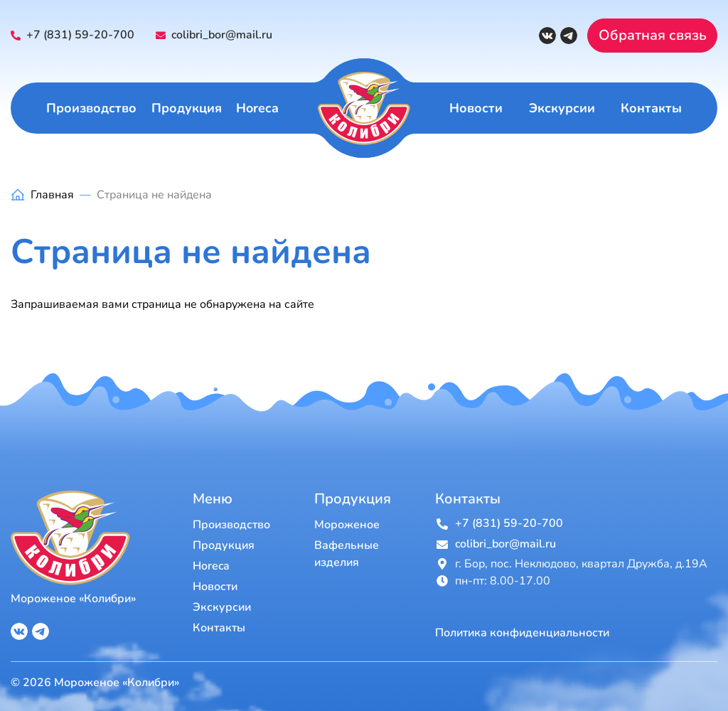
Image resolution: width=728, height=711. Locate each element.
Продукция (187, 108)
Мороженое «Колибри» (73, 599)
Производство (91, 108)
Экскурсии (562, 108)
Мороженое (347, 525)
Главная (52, 195)
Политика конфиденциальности (522, 633)
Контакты (651, 108)
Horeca (257, 108)
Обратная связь (653, 35)
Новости (476, 108)
